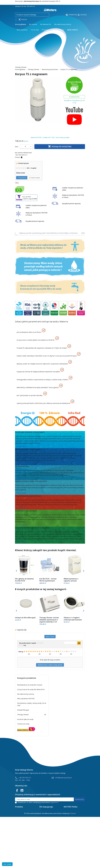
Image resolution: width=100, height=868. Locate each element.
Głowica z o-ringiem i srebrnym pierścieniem (73, 619)
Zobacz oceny (21, 173)
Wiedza (66, 847)
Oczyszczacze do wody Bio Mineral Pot (31, 689)
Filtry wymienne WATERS (26, 698)
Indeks (45, 137)
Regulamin (43, 850)
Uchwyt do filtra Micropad (25, 618)
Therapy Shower (23, 714)
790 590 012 (31, 6)
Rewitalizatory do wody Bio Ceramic (30, 685)
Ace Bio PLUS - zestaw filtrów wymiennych (48, 580)
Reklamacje (43, 853)
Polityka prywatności (47, 856)
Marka (33, 137)
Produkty (67, 850)
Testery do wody (23, 724)
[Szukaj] (32, 15)
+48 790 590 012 (23, 778)
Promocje (18, 844)
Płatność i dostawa (46, 844)
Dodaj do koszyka (60, 147)
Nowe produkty (20, 847)
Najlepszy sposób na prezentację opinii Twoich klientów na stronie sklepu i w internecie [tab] (48, 233)
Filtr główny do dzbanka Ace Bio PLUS (24, 580)
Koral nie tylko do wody (25, 719)
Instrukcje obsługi (46, 860)
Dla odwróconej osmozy (26, 694)
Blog (65, 853)
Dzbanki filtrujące (23, 710)
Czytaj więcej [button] (21, 446)
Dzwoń (19, 157)
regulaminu (54, 802)
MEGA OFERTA (23, 730)
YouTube (22, 790)
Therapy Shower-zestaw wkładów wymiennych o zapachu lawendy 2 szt (49, 620)
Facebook (17, 790)
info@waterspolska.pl (62, 778)
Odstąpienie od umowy (47, 847)
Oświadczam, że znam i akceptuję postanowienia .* (38, 802)
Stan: (57, 137)
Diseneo (73, 864)
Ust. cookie (7, 864)
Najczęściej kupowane (23, 850)
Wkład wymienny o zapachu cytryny (71, 580)
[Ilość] (26, 147)
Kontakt (66, 856)
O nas (66, 844)
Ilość (17, 147)
